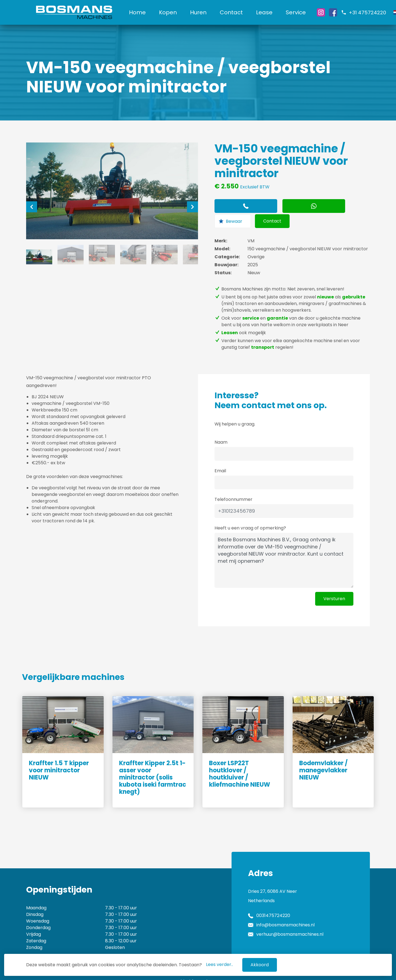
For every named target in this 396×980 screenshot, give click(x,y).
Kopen (173, 12)
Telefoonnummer (233, 483)
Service (301, 12)
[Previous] (32, 207)
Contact (236, 12)
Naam (221, 426)
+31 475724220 (372, 13)
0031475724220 (273, 899)
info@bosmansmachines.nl (285, 908)
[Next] (193, 207)
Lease (269, 12)
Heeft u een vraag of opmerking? (250, 511)
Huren (203, 12)
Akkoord (260, 965)
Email (220, 454)
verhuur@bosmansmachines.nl (290, 918)
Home (142, 12)
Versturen (334, 582)
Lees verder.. (219, 964)
